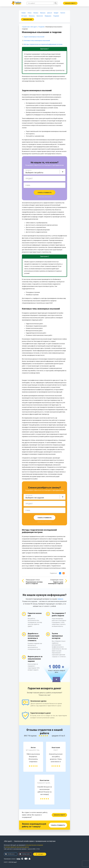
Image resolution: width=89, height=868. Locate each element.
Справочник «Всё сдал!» (30, 27)
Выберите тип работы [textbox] (34, 173)
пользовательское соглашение (34, 845)
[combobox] (44, 172)
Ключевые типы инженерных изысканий (37, 41)
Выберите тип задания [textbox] (35, 498)
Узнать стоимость (45, 193)
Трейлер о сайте (25, 854)
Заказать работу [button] (70, 3)
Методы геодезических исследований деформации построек (43, 44)
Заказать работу (59, 815)
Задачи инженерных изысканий (34, 37)
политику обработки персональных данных (17, 847)
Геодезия (41, 27)
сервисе (60, 599)
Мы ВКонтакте (10, 854)
